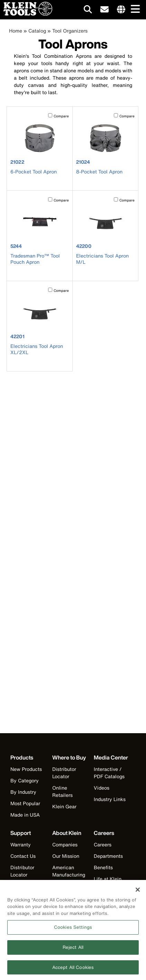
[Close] (138, 892)
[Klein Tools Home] (26, 14)
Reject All (73, 950)
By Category (25, 780)
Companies (65, 844)
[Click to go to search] (88, 11)
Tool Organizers (70, 31)
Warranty (21, 844)
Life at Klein (108, 879)
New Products (26, 769)
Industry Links (110, 799)
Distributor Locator (64, 773)
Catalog (37, 31)
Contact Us (23, 856)
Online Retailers (62, 791)
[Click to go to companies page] (121, 10)
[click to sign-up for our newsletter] (104, 10)
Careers (103, 844)
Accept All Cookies (73, 970)
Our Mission (66, 856)
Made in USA (25, 815)
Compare (61, 116)
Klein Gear (64, 806)
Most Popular (25, 803)
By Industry (23, 792)
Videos (102, 788)
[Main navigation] (134, 10)
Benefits (103, 867)
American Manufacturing (69, 871)
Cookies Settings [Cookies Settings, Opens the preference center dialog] (73, 930)
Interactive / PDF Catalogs (109, 773)
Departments (108, 856)
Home (16, 31)
